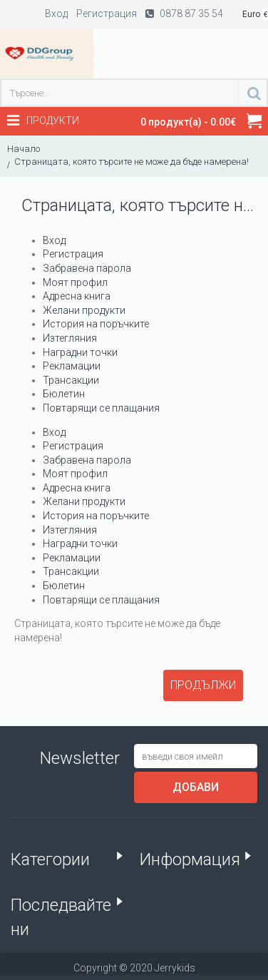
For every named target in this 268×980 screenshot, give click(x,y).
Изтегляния (70, 338)
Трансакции (71, 380)
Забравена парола (87, 268)
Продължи (203, 685)
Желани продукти (84, 310)
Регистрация (73, 254)
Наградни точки (80, 352)
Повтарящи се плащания (101, 408)
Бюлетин (64, 394)
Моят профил (75, 282)
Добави (196, 787)
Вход (54, 240)
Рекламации (72, 366)
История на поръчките (96, 324)
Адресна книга (77, 296)
